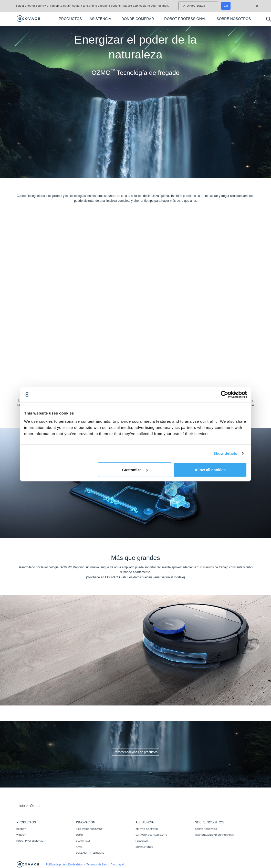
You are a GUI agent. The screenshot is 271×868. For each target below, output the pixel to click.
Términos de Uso (97, 864)
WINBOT (21, 835)
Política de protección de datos (65, 864)
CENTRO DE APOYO (147, 829)
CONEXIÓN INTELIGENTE (90, 853)
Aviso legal (117, 864)
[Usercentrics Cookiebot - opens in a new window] (225, 395)
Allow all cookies (210, 470)
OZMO (80, 835)
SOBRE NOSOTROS (206, 829)
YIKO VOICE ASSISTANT (89, 829)
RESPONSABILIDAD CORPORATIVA (215, 835)
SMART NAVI (83, 841)
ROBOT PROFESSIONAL (30, 841)
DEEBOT (21, 829)
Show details (225, 453)
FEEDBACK (142, 841)
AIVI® (79, 847)
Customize (135, 470)
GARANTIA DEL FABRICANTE (151, 835)
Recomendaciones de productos (135, 752)
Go (226, 6)
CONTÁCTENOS (144, 847)
